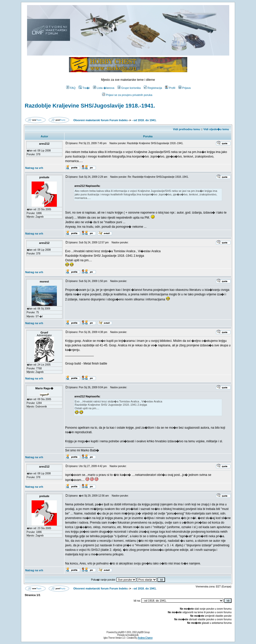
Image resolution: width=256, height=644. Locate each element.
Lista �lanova (104, 88)
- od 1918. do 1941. (144, 120)
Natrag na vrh (34, 168)
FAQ (71, 88)
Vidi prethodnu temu (187, 129)
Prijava (185, 88)
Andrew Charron (145, 638)
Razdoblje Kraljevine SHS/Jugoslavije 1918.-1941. (90, 106)
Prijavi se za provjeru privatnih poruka (127, 95)
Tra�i (84, 88)
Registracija (153, 88)
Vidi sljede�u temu (216, 129)
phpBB (121, 632)
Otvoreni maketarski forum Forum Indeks (100, 120)
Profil (170, 88)
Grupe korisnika (129, 88)
